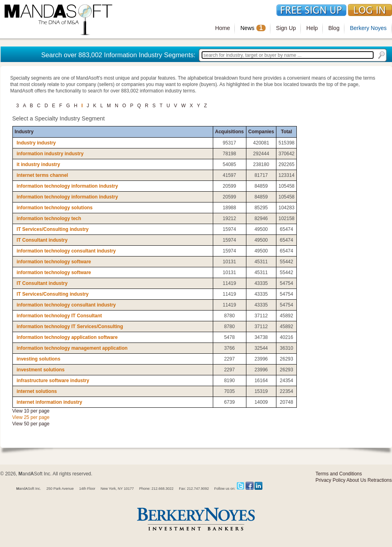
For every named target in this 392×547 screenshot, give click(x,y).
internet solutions (37, 391)
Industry (24, 132)
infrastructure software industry (53, 381)
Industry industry (36, 143)
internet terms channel (43, 175)
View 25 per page (31, 417)
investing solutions (39, 359)
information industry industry (50, 154)
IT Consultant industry (42, 240)
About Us (356, 480)
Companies (261, 132)
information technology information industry (67, 186)
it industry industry (39, 164)
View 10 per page (31, 411)
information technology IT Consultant (59, 316)
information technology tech (49, 218)
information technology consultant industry (66, 251)
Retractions (380, 480)
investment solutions (41, 370)
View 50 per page (31, 424)
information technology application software (67, 337)
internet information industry (50, 402)
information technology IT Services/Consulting (70, 327)
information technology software (54, 262)
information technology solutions (55, 208)
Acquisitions (230, 132)
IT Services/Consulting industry (53, 229)
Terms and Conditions (339, 474)
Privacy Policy (331, 480)
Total (286, 132)
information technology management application (72, 348)
